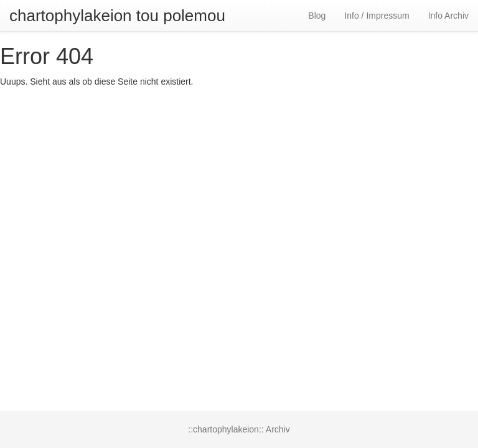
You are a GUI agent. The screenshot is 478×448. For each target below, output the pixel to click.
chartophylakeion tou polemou (117, 16)
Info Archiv (448, 16)
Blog (317, 16)
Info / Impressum (377, 16)
